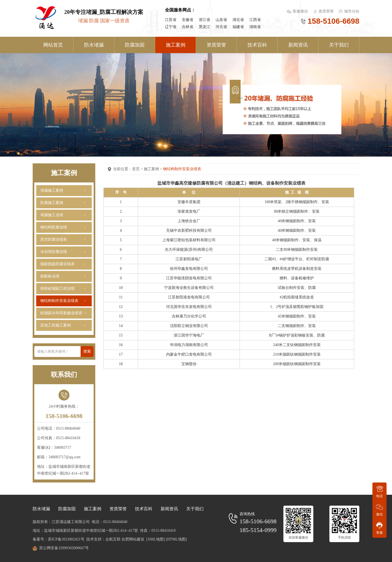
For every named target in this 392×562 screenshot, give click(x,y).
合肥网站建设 (133, 539)
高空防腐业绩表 (54, 239)
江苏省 (171, 20)
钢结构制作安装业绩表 (59, 301)
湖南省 (255, 27)
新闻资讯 (298, 45)
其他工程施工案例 (56, 325)
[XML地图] (155, 539)
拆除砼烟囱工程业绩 (57, 288)
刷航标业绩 (50, 276)
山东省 (221, 20)
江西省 (255, 20)
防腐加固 (135, 45)
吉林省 (188, 27)
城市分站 (352, 11)
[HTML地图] (176, 539)
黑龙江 (204, 27)
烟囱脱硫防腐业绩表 (57, 264)
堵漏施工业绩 (52, 215)
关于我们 (339, 45)
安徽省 (188, 20)
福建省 (238, 27)
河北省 (221, 27)
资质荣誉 (326, 11)
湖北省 (238, 20)
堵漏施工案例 (52, 190)
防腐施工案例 (52, 203)
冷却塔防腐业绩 (54, 252)
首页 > (138, 169)
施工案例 (176, 45)
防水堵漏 (94, 45)
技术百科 (257, 45)
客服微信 (301, 11)
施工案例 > (153, 169)
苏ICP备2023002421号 (66, 539)
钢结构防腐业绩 (54, 227)
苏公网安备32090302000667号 (64, 548)
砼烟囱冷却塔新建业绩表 (61, 313)
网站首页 (53, 45)
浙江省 (204, 20)
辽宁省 (171, 27)
